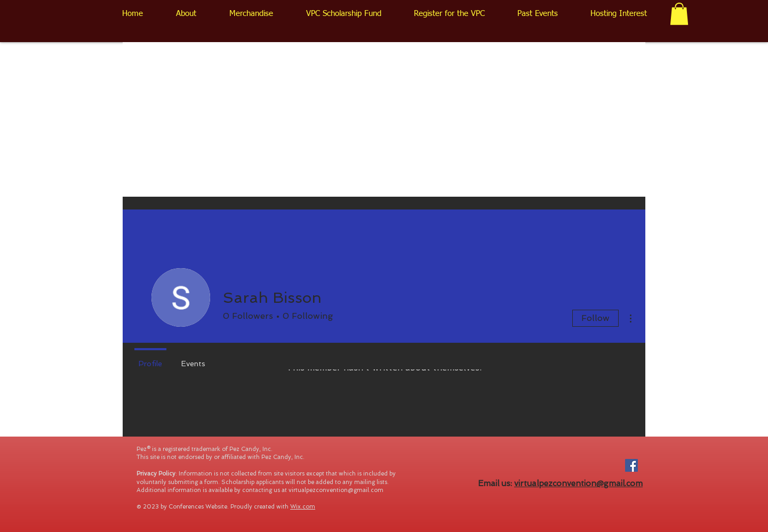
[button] (679, 14)
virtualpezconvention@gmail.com (336, 490)
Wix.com (303, 507)
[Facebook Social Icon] (631, 465)
